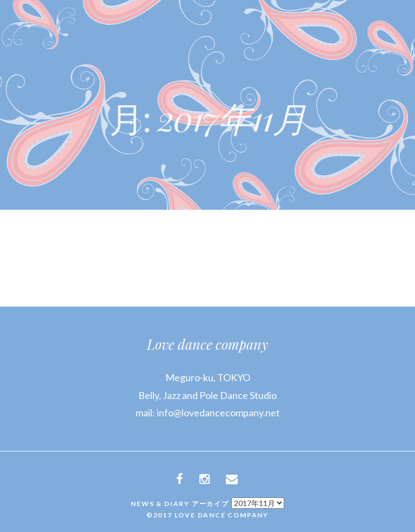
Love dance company (207, 344)
